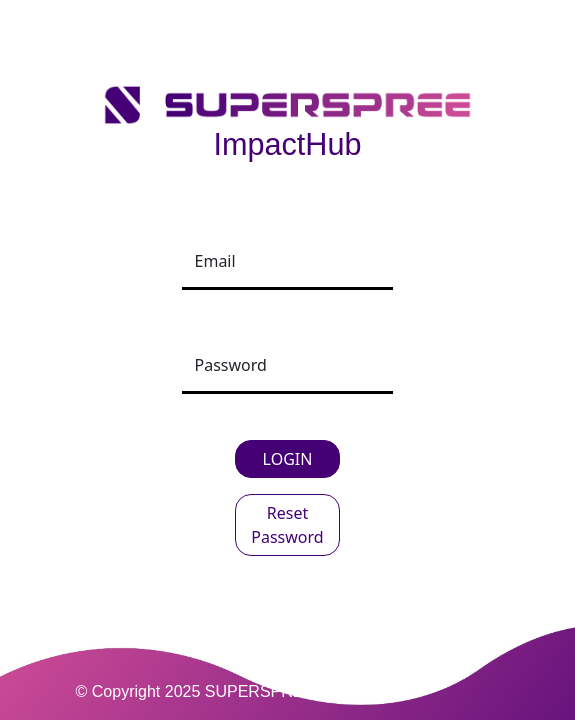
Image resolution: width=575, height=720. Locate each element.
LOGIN (288, 459)
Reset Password (287, 525)
